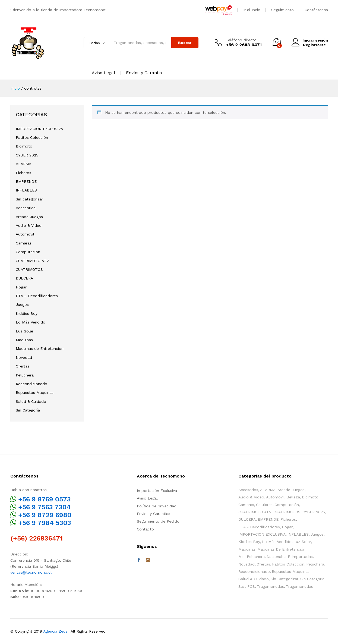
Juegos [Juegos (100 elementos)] (317, 534)
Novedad (24, 357)
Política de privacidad (157, 506)
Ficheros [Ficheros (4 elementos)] (288, 519)
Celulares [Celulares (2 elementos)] (264, 505)
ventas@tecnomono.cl (31, 572)
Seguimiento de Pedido (158, 521)
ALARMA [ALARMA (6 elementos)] (268, 490)
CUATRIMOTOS (29, 269)
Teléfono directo (241, 40)
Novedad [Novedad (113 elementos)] (247, 564)
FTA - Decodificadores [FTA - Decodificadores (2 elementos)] (259, 527)
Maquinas (24, 340)
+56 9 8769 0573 (45, 499)
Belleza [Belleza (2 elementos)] (293, 497)
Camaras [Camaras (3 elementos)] (246, 505)
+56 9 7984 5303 (45, 523)
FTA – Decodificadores (37, 296)
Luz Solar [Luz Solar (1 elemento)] (302, 542)
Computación (28, 252)
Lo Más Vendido (31, 322)
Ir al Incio (252, 10)
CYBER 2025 (27, 155)
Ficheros (23, 173)
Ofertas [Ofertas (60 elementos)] (263, 564)
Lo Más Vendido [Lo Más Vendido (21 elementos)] (277, 542)
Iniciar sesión (309, 40)
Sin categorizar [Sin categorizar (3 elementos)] (285, 579)
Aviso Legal (103, 73)
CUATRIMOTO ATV (32, 261)
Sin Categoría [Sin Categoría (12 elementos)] (312, 579)
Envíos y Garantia (144, 73)
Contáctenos (316, 10)
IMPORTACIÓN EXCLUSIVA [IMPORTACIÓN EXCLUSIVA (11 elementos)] (262, 534)
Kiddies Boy (27, 313)
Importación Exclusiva (157, 491)
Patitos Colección (32, 137)
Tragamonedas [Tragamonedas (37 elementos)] (299, 586)
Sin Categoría (28, 410)
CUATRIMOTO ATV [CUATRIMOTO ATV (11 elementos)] (255, 512)
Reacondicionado (31, 384)
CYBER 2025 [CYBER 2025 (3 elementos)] (314, 512)
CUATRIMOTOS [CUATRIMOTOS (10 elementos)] (287, 512)
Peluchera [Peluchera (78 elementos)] (315, 564)
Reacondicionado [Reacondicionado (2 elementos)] (254, 571)
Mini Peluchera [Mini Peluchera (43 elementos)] (252, 557)
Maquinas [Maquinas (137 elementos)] (247, 549)
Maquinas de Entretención (40, 348)
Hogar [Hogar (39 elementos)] (287, 527)
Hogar (21, 287)
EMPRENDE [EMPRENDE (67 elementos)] (268, 519)
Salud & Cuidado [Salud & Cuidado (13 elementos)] (254, 579)
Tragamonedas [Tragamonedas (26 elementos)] (270, 586)
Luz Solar (25, 331)
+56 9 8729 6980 (45, 515)
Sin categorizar (29, 199)
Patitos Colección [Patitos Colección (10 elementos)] (288, 564)
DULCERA (24, 278)
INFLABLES (26, 190)
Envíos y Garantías (154, 514)
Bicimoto (24, 146)
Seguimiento (282, 10)
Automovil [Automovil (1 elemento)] (275, 497)
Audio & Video (29, 225)
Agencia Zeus (55, 631)
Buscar (184, 43)
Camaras (24, 243)
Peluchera (25, 375)
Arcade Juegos (29, 217)
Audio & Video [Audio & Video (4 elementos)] (251, 497)
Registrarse (314, 45)
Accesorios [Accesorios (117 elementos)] (248, 490)
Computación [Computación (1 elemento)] (287, 505)
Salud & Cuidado (31, 401)
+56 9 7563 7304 (44, 507)
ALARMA (23, 164)
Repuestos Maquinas (35, 392)
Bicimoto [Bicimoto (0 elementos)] (310, 497)
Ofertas (23, 366)
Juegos (22, 304)
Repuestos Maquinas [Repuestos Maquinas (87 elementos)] (291, 571)
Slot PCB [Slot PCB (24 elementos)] (247, 586)
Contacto (145, 529)
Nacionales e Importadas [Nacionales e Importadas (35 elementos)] (290, 557)
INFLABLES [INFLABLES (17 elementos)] (298, 534)
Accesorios (26, 208)
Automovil (25, 234)
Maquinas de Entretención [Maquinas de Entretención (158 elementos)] (281, 549)
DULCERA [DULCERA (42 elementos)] (247, 519)
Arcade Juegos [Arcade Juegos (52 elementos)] (291, 490)
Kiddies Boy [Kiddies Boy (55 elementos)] (249, 542)
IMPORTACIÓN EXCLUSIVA (39, 129)
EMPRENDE (26, 181)
